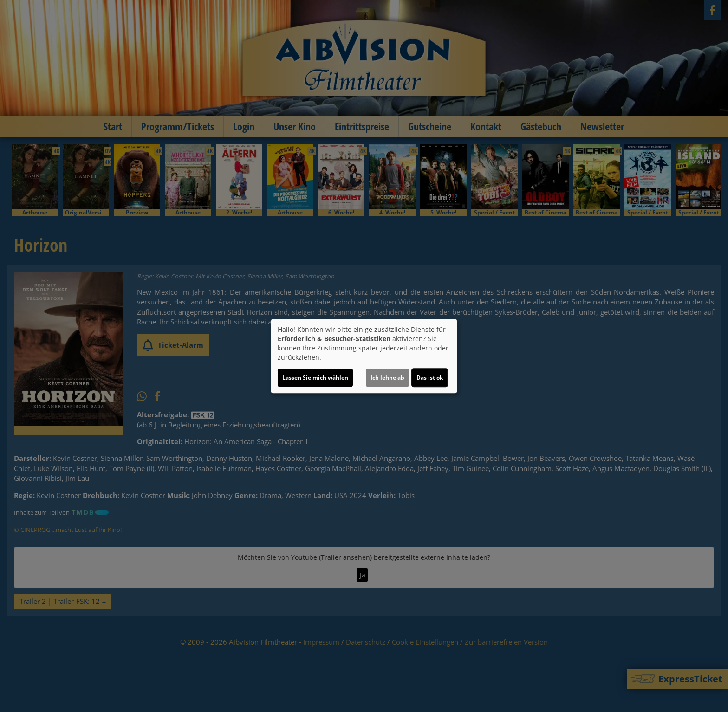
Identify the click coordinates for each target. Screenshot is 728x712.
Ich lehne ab (387, 378)
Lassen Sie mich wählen (315, 378)
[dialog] (364, 356)
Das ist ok (430, 378)
